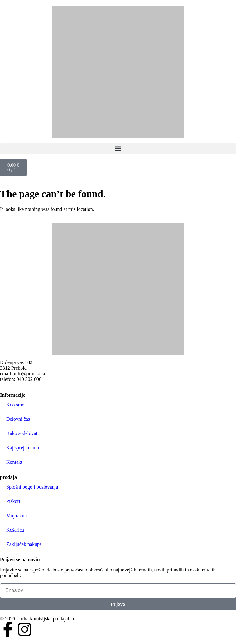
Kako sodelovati (22, 433)
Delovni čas (18, 419)
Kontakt (14, 462)
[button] (118, 148)
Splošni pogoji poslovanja (32, 487)
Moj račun (17, 516)
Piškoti (13, 501)
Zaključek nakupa (24, 544)
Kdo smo (15, 405)
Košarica (15, 530)
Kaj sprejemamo (23, 448)
